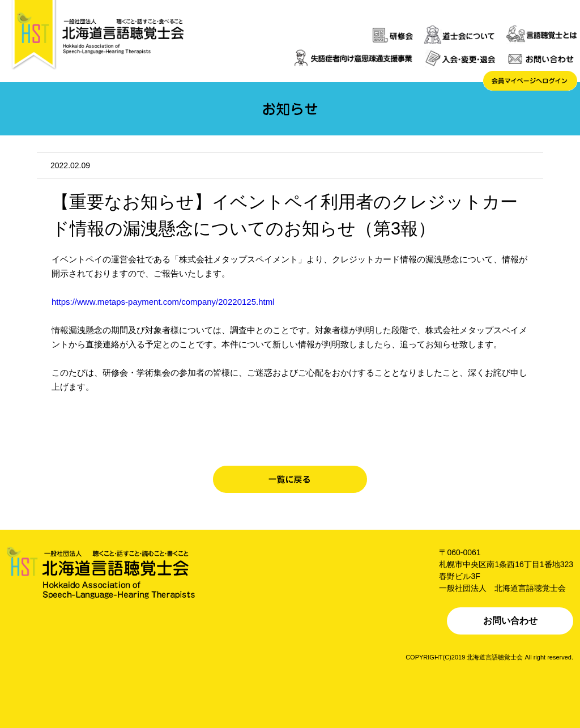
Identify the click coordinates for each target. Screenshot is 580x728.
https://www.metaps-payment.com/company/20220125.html (163, 302)
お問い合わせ (510, 621)
